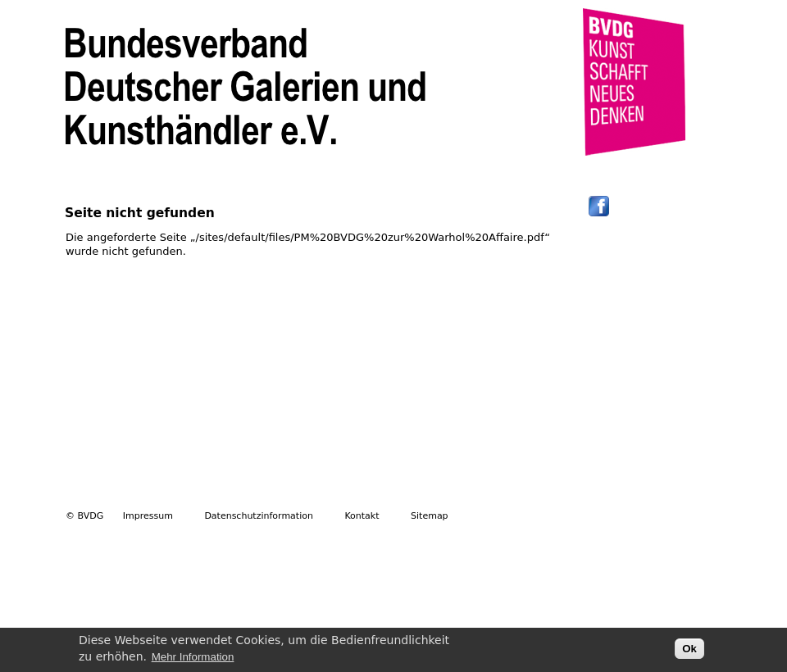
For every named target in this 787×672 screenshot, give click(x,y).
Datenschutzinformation (259, 516)
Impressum (148, 516)
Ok (689, 651)
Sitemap (430, 516)
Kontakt (362, 516)
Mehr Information (193, 659)
